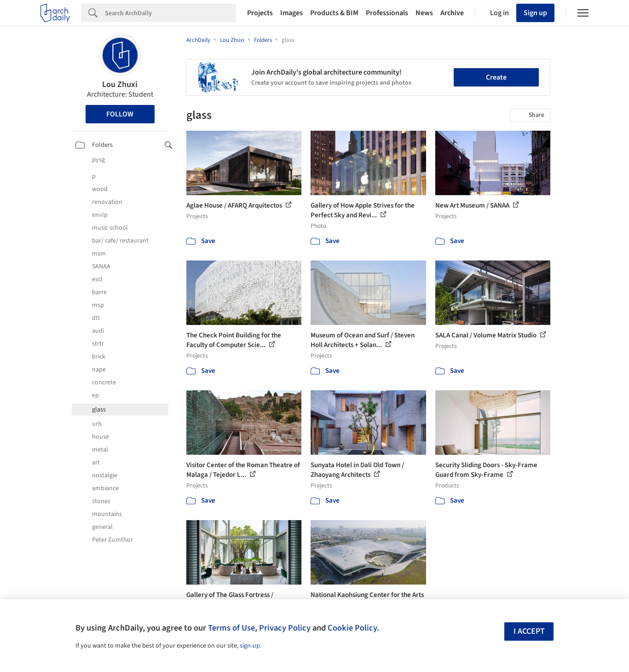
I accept (529, 631)
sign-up (250, 646)
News (424, 13)
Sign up (535, 13)
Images (291, 13)
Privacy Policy (285, 628)
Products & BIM (334, 13)
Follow (120, 114)
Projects (260, 13)
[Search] (170, 13)
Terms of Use (231, 628)
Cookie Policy (352, 628)
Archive (452, 13)
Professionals (387, 13)
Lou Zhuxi (120, 84)
